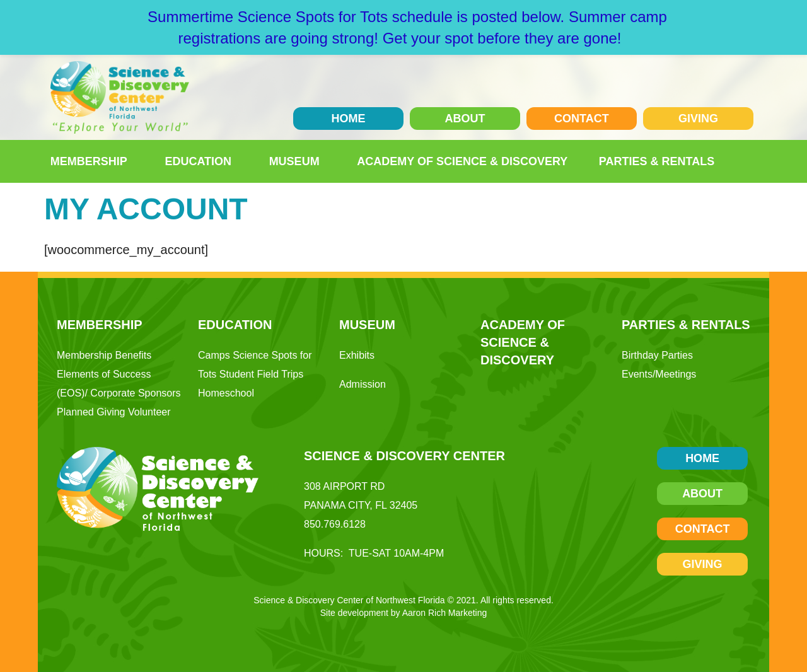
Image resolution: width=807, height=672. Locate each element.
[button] (743, 161)
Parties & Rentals (660, 161)
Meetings (676, 374)
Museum (298, 161)
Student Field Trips (261, 374)
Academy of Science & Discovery (462, 161)
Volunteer (149, 412)
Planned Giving (91, 412)
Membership (92, 161)
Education (201, 161)
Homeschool (226, 393)
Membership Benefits (104, 355)
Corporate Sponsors (135, 393)
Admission (363, 384)
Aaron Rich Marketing (445, 613)
